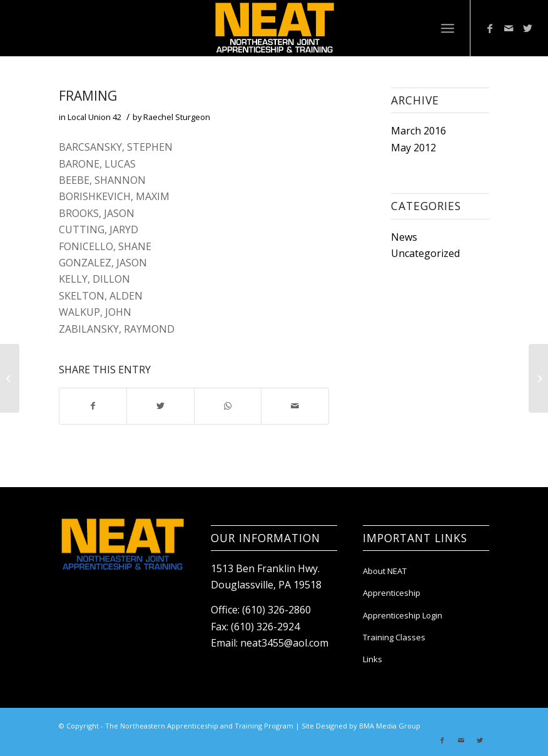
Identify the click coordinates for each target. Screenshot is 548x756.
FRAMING (88, 96)
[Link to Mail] (509, 28)
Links (373, 659)
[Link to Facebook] (490, 28)
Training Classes (394, 637)
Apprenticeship (392, 593)
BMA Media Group (390, 726)
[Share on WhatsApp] (228, 406)
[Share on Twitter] (160, 406)
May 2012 (414, 148)
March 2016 (419, 131)
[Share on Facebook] (93, 406)
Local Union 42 (94, 117)
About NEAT (385, 571)
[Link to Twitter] (527, 28)
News (404, 237)
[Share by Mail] (295, 406)
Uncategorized (425, 253)
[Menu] (448, 28)
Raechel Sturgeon (177, 117)
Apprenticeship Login (403, 615)
